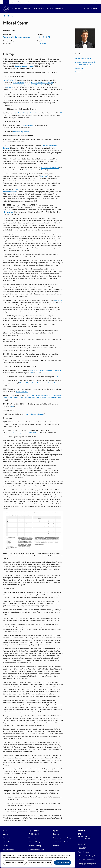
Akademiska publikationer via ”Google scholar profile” (85, 63)
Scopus (78, 72)
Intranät (26, 2)
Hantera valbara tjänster (15, 862)
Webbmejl (56, 846)
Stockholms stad (31, 170)
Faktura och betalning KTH (87, 856)
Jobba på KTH (83, 848)
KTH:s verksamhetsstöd (36, 850)
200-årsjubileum (27, 125)
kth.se (6, 2)
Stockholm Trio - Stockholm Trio (26, 113)
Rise (13, 406)
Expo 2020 (44, 176)
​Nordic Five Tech (9, 80)
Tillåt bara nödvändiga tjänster (40, 862)
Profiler (11, 16)
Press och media (83, 852)
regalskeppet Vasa (22, 391)
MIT (42, 170)
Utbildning (7, 834)
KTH (5, 16)
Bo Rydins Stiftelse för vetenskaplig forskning (46, 370)
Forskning (6, 838)
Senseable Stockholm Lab (50, 168)
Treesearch (58, 300)
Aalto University (18, 82)
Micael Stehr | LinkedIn (21, 132)
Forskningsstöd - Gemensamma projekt (17, 37)
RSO (16, 189)
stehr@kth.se (42, 43)
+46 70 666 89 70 (44, 37)
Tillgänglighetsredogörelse (87, 864)
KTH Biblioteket (33, 834)
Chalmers (10, 87)
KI (7, 115)
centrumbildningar (10, 192)
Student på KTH (9, 850)
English (95, 9)
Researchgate (80, 68)
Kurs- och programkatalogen (63, 838)
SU (61, 113)
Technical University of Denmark (42, 82)
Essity (31, 373)
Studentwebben (16, 2)
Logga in (95, 2)
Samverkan (7, 842)
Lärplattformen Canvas (61, 842)
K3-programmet (9, 212)
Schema (56, 834)
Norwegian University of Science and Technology (27, 85)
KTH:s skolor (32, 838)
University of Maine (54, 398)
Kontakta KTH (83, 844)
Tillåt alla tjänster (63, 862)
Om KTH (6, 846)
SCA (38, 373)
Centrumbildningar (34, 842)
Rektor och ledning (34, 846)
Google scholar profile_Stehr (34, 414)
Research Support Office (24, 66)
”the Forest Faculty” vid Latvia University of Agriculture (38, 383)
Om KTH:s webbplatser (86, 860)
